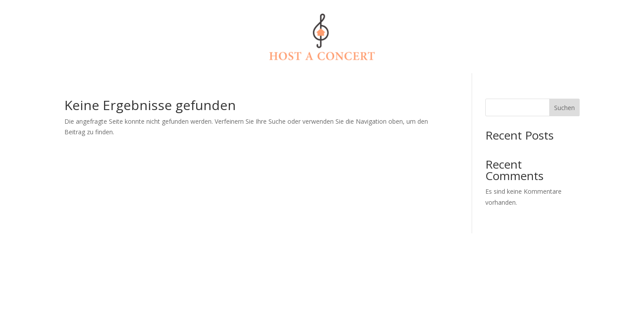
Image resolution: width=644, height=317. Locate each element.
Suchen (564, 108)
